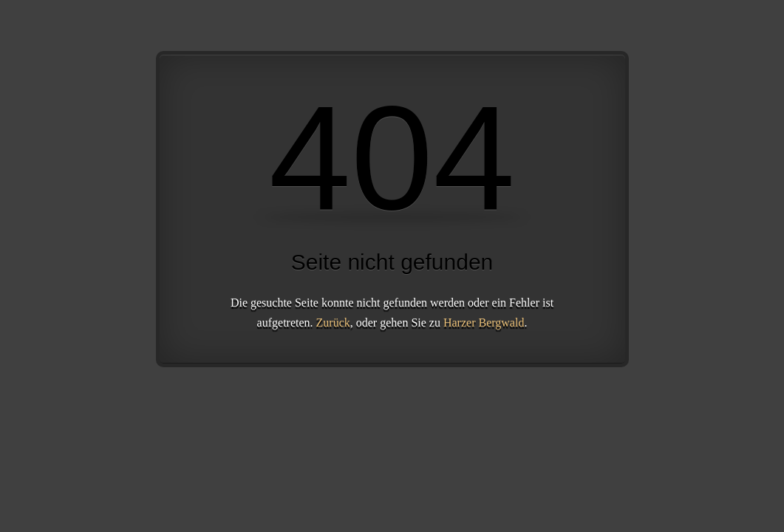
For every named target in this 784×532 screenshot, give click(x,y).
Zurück (333, 323)
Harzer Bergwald (484, 323)
